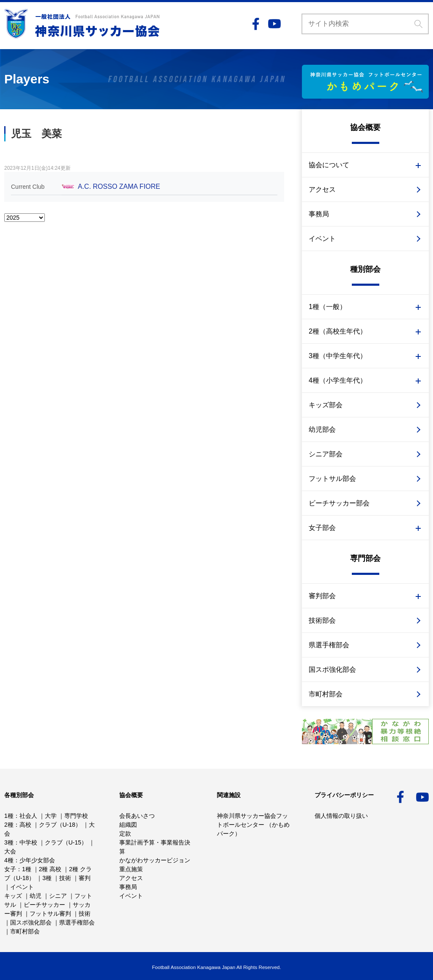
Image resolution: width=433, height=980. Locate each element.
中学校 (28, 842)
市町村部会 (326, 694)
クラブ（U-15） (66, 842)
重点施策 (131, 869)
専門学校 (76, 816)
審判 (85, 878)
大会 (10, 851)
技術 (65, 878)
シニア (58, 896)
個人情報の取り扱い (341, 816)
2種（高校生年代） (338, 331)
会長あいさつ (137, 816)
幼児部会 (322, 429)
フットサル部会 (332, 479)
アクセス (322, 189)
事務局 (319, 214)
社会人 (28, 816)
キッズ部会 (326, 405)
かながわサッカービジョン (155, 860)
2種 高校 (50, 869)
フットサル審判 (50, 914)
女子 (10, 869)
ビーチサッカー (44, 905)
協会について (329, 165)
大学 (51, 816)
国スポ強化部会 (332, 669)
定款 (125, 834)
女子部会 (322, 528)
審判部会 (322, 596)
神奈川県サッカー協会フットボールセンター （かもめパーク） (253, 825)
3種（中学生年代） (338, 356)
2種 (9, 825)
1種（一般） (327, 307)
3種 (9, 842)
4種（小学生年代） (338, 380)
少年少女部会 (37, 860)
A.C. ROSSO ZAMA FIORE (119, 186)
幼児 (36, 896)
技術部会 (322, 620)
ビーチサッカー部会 (339, 503)
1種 (9, 816)
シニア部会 (326, 454)
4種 (9, 860)
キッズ (13, 896)
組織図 (128, 825)
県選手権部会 (329, 645)
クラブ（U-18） (60, 825)
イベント (322, 239)
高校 (25, 825)
